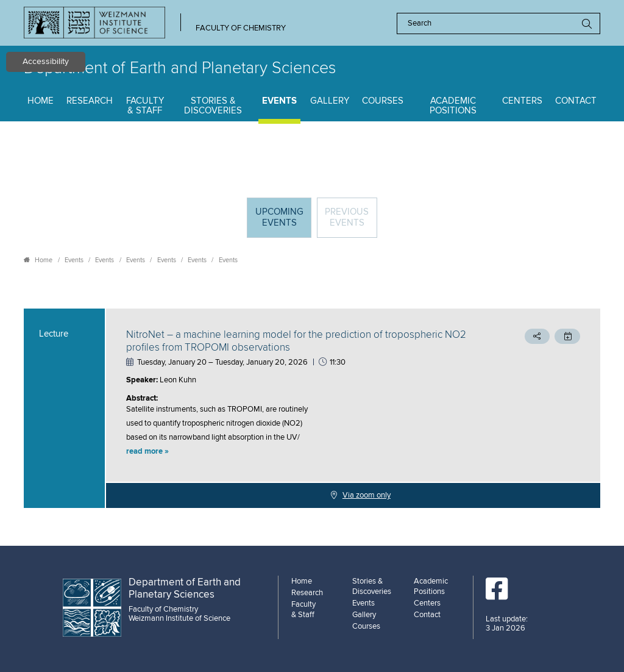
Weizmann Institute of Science (179, 618)
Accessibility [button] (46, 62)
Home (41, 101)
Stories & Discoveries (213, 106)
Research (90, 101)
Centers (522, 101)
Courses (383, 101)
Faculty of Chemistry (241, 28)
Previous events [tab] (347, 217)
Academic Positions (453, 106)
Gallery (330, 101)
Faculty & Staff (145, 106)
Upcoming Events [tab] (283, 222)
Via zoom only (367, 495)
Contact (576, 101)
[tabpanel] (312, 408)
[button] (300, 452)
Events (279, 101)
